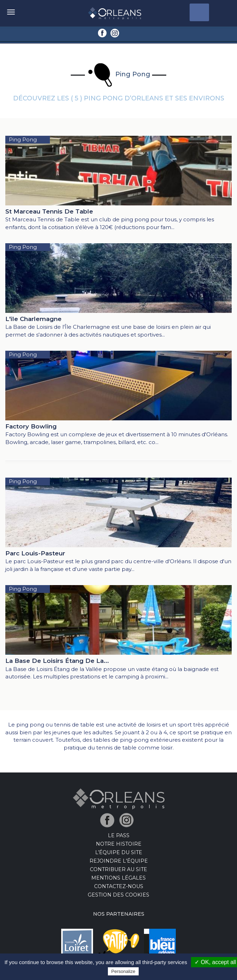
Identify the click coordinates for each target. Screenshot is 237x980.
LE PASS (119, 835)
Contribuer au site (118, 869)
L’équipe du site (119, 852)
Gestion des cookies (118, 895)
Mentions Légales (118, 878)
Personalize (123, 971)
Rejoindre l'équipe (119, 861)
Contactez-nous (119, 886)
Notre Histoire (119, 844)
